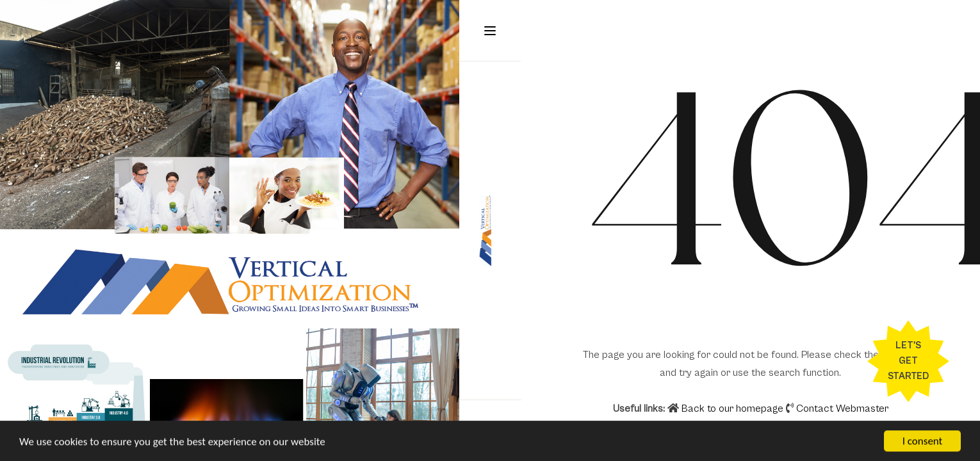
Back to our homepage (727, 408)
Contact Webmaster (842, 408)
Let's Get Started (908, 361)
